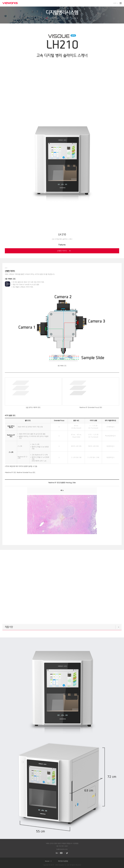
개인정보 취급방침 (63, 861)
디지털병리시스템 (55, 18)
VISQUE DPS (66, 18)
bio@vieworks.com (62, 849)
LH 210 (75, 18)
